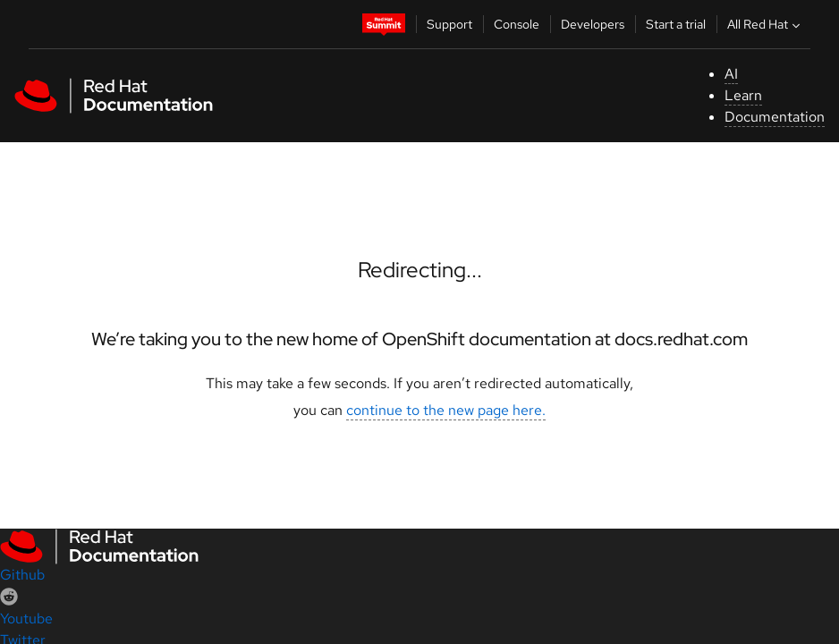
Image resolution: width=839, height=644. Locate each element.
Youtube (26, 619)
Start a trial (676, 24)
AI (731, 74)
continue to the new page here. (446, 410)
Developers (593, 24)
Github (22, 575)
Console (517, 24)
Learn (743, 95)
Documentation (775, 117)
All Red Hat (766, 24)
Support (449, 24)
